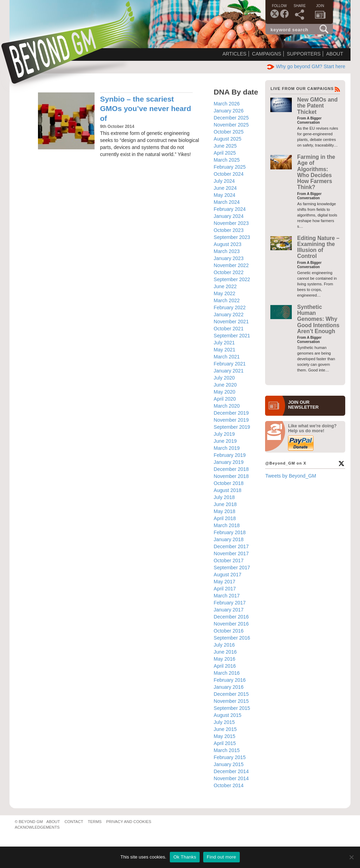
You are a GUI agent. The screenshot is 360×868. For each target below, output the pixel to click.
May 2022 (224, 293)
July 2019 (224, 434)
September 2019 (232, 427)
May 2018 (224, 511)
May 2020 (224, 392)
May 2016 (224, 659)
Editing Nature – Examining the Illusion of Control (318, 247)
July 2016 (224, 645)
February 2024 (230, 209)
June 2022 (225, 286)
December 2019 (231, 413)
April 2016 (225, 666)
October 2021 (229, 329)
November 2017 (231, 553)
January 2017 (229, 610)
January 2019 (229, 462)
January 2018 (229, 539)
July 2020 (224, 378)
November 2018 (231, 476)
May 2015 (224, 736)
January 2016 (229, 687)
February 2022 (230, 307)
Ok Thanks (185, 857)
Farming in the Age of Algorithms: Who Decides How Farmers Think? (316, 172)
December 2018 (231, 469)
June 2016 (225, 652)
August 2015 (228, 715)
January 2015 (229, 764)
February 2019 (230, 455)
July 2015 (224, 722)
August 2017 (228, 575)
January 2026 (229, 111)
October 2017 (229, 561)
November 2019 (231, 420)
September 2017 (232, 568)
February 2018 (230, 532)
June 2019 (225, 441)
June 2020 (225, 385)
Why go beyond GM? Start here (306, 66)
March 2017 (227, 596)
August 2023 (228, 244)
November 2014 (231, 778)
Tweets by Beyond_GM (291, 476)
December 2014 (231, 771)
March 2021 (227, 357)
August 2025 (228, 139)
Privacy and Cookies (129, 822)
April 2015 (225, 743)
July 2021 (224, 343)
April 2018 (225, 518)
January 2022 (229, 315)
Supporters (304, 54)
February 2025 (230, 167)
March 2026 (227, 104)
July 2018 (224, 497)
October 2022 (229, 272)
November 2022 (231, 265)
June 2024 (225, 188)
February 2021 (230, 364)
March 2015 (227, 750)
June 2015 (225, 729)
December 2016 (231, 617)
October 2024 (229, 174)
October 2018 (229, 483)
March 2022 (227, 300)
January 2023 (229, 258)
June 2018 (225, 504)
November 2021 (231, 322)
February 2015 (230, 757)
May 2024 (224, 195)
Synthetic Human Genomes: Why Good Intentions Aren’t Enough (318, 319)
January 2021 (229, 371)
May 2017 (224, 582)
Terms (95, 822)
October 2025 (229, 132)
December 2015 (231, 694)
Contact (74, 822)
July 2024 (224, 181)
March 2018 (227, 525)
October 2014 (229, 785)
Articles (234, 54)
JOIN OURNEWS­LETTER (303, 405)
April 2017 (225, 589)
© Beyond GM (29, 822)
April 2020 (225, 399)
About (335, 54)
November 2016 (231, 624)
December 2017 (231, 546)
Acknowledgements (37, 827)
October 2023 (229, 230)
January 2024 (229, 216)
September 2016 (232, 638)
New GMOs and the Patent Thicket (317, 106)
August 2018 (228, 490)
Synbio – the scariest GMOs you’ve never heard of (145, 109)
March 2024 (227, 202)
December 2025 (231, 118)
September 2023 (232, 237)
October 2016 (229, 631)
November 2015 (231, 701)
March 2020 (227, 406)
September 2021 (232, 336)
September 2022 (232, 279)
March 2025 (227, 160)
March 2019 (227, 448)
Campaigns (267, 54)
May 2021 (224, 350)
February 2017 (230, 603)
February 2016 (230, 680)
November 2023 (231, 223)
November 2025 (231, 125)
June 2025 (225, 146)
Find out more (221, 857)
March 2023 (227, 251)
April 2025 (225, 153)
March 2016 (227, 673)
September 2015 (232, 708)
